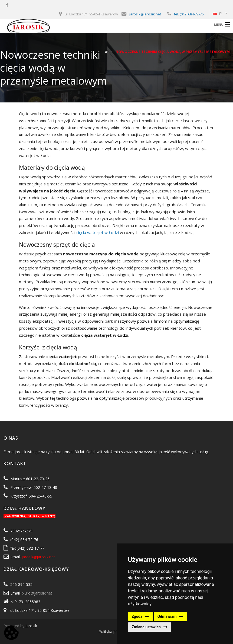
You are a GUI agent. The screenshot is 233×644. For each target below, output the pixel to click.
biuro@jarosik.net (37, 593)
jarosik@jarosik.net (145, 14)
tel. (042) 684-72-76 (189, 14)
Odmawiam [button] (167, 616)
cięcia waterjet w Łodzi (98, 232)
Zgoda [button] (137, 616)
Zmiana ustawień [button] (146, 627)
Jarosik (31, 626)
